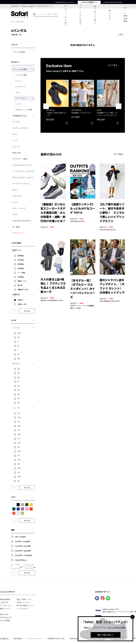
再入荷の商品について (25, 606)
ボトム (15, 134)
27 (18, 456)
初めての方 (4, 614)
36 (18, 403)
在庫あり (21, 300)
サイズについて (6, 606)
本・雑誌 (16, 227)
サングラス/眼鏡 (21, 75)
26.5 (19, 451)
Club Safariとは (6, 618)
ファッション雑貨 (20, 69)
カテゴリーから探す (66, 14)
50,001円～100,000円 (23, 555)
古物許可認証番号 (75, 639)
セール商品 (21, 273)
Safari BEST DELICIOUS (22, 221)
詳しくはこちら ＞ (106, 635)
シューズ (16, 147)
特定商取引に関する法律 (56, 639)
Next (119, 106)
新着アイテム (22, 281)
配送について (5, 609)
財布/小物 (16, 153)
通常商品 (21, 256)
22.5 (19, 417)
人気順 (120, 35)
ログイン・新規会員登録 (125, 15)
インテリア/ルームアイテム (24, 171)
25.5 (19, 443)
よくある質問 (5, 621)
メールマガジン (22, 609)
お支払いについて (23, 603)
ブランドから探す (80, 15)
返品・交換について (24, 599)
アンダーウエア (21, 98)
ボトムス (16, 364)
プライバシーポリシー (35, 639)
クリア (15, 311)
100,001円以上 (21, 560)
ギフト (15, 215)
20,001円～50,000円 (23, 551)
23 (18, 422)
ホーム (13, 22)
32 (18, 386)
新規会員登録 (5, 599)
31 (18, 382)
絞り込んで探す (95, 15)
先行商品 (21, 260)
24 (18, 430)
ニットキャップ (21, 87)
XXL (19, 359)
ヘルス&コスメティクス (22, 165)
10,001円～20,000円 (23, 546)
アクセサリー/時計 (20, 159)
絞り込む (27, 311)
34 (18, 394)
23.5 (19, 426)
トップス (16, 122)
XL (19, 354)
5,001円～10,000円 (22, 542)
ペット (15, 202)
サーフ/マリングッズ (21, 184)
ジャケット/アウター (21, 128)
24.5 (19, 434)
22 (18, 413)
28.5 (19, 468)
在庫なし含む (22, 304)
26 (18, 447)
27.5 (19, 460)
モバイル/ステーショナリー (24, 178)
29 (18, 373)
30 (18, 378)
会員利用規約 (18, 639)
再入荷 (20, 285)
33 (18, 390)
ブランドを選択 (19, 52)
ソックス (18, 104)
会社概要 (4, 639)
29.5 (19, 477)
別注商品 (21, 269)
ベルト (18, 93)
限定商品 (21, 264)
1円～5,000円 (20, 537)
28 (18, 369)
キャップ (18, 81)
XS (19, 337)
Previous (46, 106)
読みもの (110, 15)
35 (18, 399)
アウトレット (18, 233)
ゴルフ (15, 190)
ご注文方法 (4, 603)
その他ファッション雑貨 (24, 110)
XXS (19, 333)
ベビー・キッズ (19, 208)
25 (18, 439)
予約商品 (21, 277)
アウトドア (17, 196)
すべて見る (113, 65)
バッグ (15, 141)
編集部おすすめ (23, 290)
